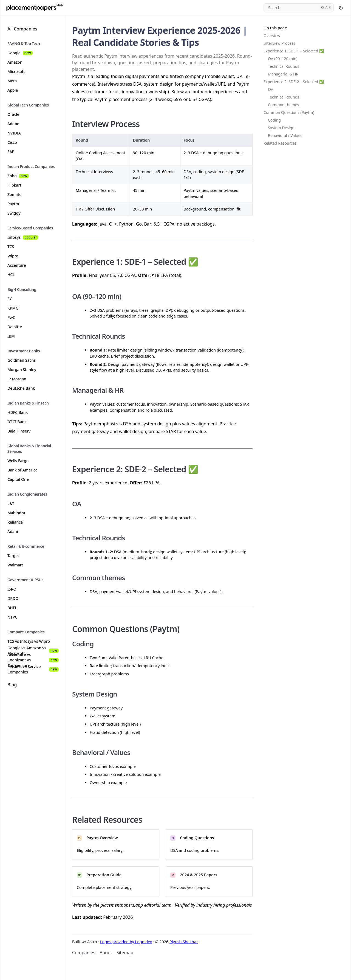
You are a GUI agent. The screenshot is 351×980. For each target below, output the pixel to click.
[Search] (299, 8)
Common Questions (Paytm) (289, 112)
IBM (11, 336)
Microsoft (16, 71)
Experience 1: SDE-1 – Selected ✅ (294, 51)
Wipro (13, 256)
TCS (11, 247)
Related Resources (280, 143)
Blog (12, 685)
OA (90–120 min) (283, 59)
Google (20, 53)
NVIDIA (14, 133)
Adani (13, 531)
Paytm (13, 204)
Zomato (15, 194)
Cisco (12, 142)
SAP (11, 152)
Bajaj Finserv (19, 431)
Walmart (15, 565)
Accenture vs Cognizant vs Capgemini (33, 660)
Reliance (15, 522)
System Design (281, 128)
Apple (13, 90)
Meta (12, 81)
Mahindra (16, 513)
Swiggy (14, 213)
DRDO (13, 598)
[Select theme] (341, 8)
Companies (84, 953)
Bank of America (22, 470)
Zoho (18, 176)
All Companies (22, 29)
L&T (11, 503)
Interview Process (279, 43)
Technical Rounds (284, 66)
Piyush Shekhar (184, 942)
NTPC (12, 617)
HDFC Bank (18, 412)
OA (271, 89)
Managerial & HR (283, 74)
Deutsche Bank (21, 388)
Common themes (284, 105)
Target (13, 556)
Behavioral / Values (285, 135)
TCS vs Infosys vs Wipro (29, 641)
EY (10, 299)
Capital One (18, 479)
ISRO (12, 589)
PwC (11, 317)
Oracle (13, 114)
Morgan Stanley (22, 370)
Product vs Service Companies (33, 669)
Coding (274, 120)
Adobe (13, 124)
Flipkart (14, 185)
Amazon (15, 62)
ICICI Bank (17, 422)
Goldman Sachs (22, 360)
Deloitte (15, 327)
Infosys (23, 237)
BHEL (12, 608)
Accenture (17, 265)
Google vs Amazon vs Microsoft (33, 651)
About (106, 953)
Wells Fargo (18, 461)
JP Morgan (17, 379)
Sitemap (125, 953)
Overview (272, 36)
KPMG (13, 308)
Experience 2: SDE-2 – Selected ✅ (294, 82)
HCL (11, 275)
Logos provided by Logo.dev (126, 942)
